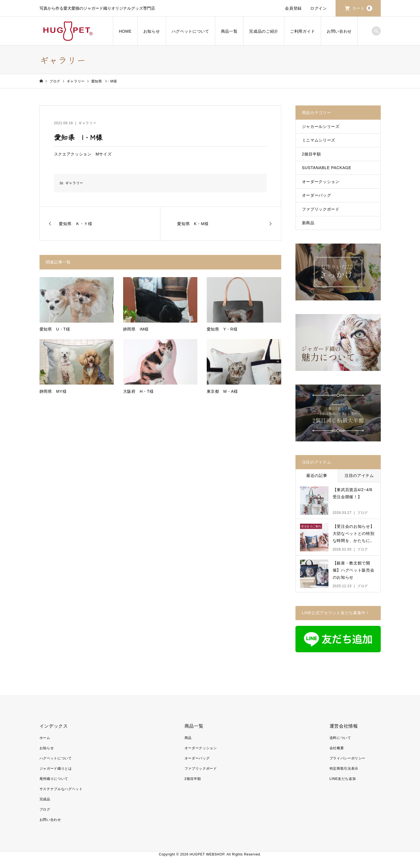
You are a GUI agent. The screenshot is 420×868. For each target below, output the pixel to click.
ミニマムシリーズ (319, 140)
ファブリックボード (321, 209)
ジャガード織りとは (56, 769)
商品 (188, 738)
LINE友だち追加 (343, 779)
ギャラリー (87, 123)
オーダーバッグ (317, 195)
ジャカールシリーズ (321, 126)
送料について (340, 738)
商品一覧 (229, 31)
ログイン (319, 8)
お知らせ (152, 31)
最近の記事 (317, 475)
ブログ (45, 809)
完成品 (45, 799)
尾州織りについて (54, 779)
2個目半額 (312, 154)
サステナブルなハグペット (61, 789)
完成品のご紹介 (264, 31)
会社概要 (337, 748)
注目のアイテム (359, 475)
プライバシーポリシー (348, 758)
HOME (125, 31)
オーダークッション (321, 182)
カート (362, 8)
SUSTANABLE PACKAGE (327, 168)
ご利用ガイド (303, 31)
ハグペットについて (191, 31)
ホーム (45, 738)
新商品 (308, 223)
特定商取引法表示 (344, 769)
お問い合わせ (339, 31)
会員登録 (293, 8)
